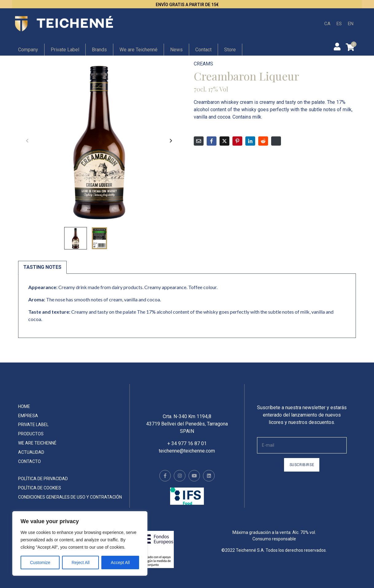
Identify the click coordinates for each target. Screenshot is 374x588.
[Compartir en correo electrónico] (199, 141)
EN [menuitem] (351, 23)
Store (230, 50)
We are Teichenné (138, 50)
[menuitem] (327, 24)
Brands (99, 50)
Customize (40, 563)
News (176, 50)
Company (28, 50)
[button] (171, 141)
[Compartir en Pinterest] (237, 141)
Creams (203, 64)
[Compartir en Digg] (276, 141)
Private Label (65, 50)
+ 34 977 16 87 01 (187, 448)
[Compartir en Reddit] (263, 141)
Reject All (80, 563)
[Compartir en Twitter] (224, 141)
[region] (80, 543)
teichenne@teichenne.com (187, 455)
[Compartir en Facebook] (212, 141)
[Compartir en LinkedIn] (250, 141)
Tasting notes (42, 267)
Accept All (120, 563)
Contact (203, 50)
